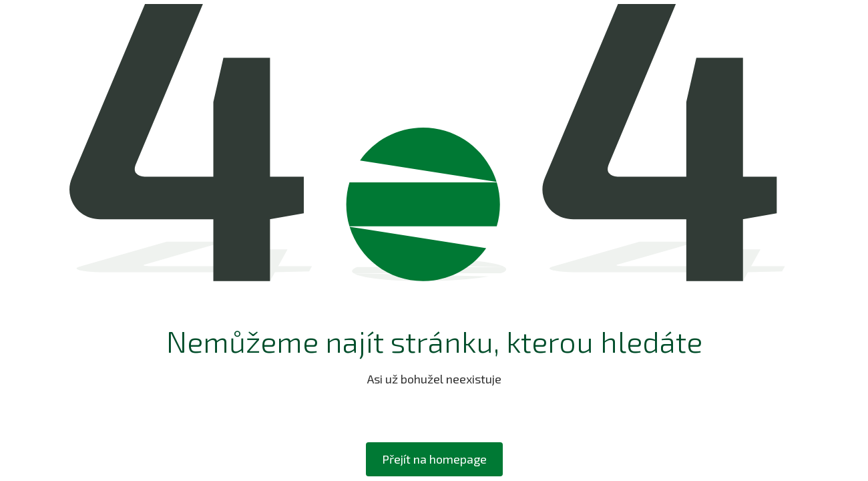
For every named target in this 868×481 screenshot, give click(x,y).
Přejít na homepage (434, 459)
